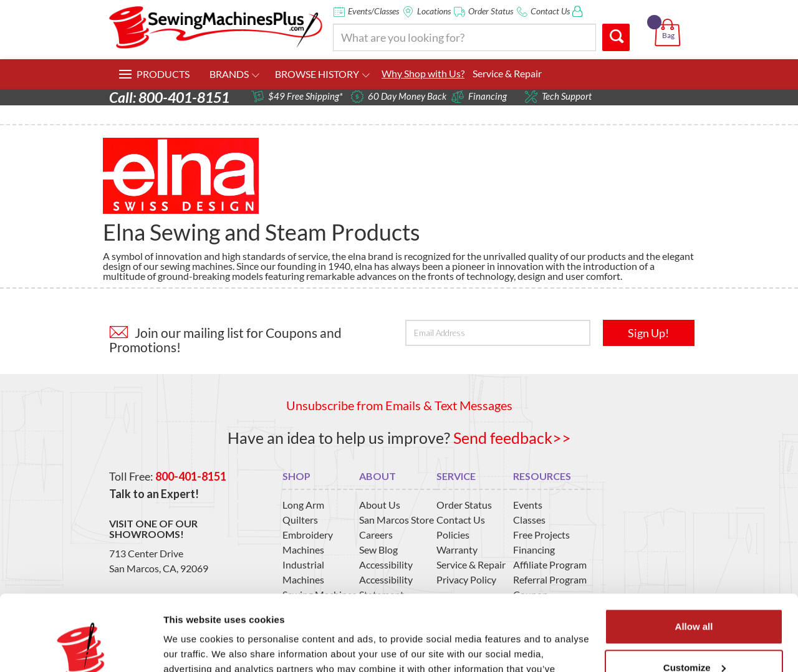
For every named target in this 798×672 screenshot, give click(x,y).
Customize (695, 596)
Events (528, 505)
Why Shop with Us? (423, 73)
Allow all (694, 556)
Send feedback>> (512, 438)
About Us (380, 505)
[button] (670, 18)
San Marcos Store (397, 520)
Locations (434, 11)
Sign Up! (648, 333)
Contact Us (550, 11)
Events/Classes (373, 11)
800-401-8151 (191, 476)
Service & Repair (507, 73)
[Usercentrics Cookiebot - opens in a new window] (81, 648)
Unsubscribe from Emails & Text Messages (399, 405)
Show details (192, 647)
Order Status (491, 11)
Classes (529, 520)
